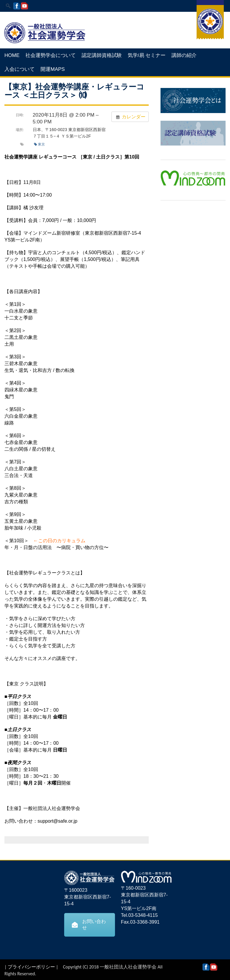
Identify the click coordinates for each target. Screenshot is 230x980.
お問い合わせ (89, 925)
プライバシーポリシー (31, 967)
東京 (39, 144)
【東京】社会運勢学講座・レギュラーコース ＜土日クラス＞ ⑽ (74, 91)
